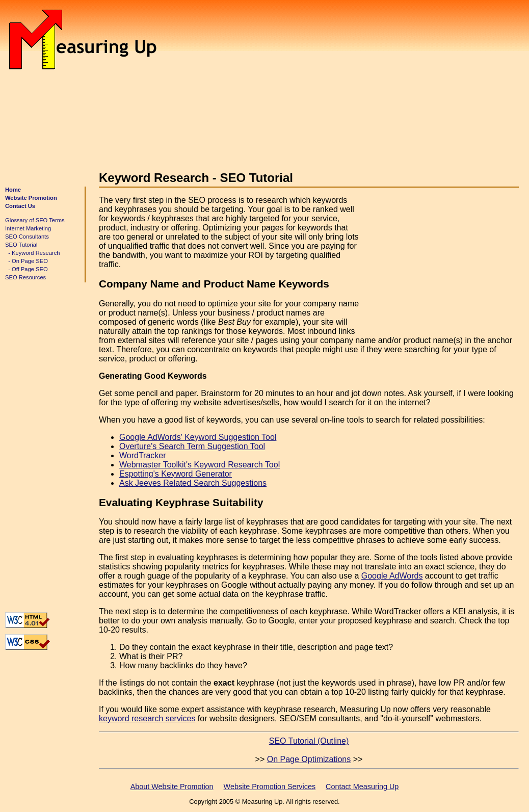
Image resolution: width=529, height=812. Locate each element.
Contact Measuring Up (362, 787)
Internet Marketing (28, 228)
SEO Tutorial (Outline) (309, 741)
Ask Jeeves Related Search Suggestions (193, 483)
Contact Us (20, 206)
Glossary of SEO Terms (35, 220)
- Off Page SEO (27, 269)
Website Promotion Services (270, 787)
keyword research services (147, 718)
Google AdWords (392, 576)
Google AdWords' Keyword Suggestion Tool (198, 437)
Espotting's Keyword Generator (176, 474)
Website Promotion (31, 198)
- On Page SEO (27, 261)
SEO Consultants (27, 237)
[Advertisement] (340, 81)
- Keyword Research (33, 253)
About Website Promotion (172, 787)
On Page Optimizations (309, 759)
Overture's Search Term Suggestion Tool (192, 446)
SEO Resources (25, 277)
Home (13, 190)
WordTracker (143, 455)
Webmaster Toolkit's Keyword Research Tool (200, 465)
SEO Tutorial (21, 245)
